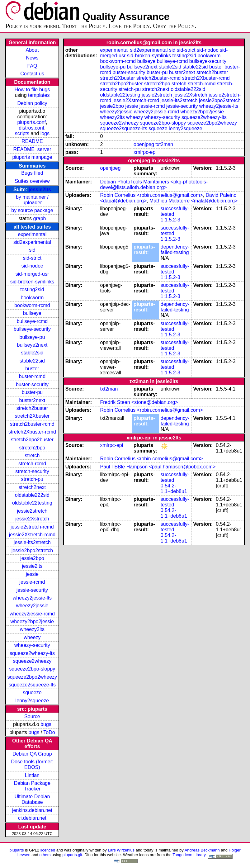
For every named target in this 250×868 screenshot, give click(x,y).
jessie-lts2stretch (32, 542)
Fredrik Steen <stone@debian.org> (139, 402)
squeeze (32, 693)
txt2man (164, 144)
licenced (48, 850)
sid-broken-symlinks (32, 282)
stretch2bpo (32, 448)
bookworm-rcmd (32, 305)
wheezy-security (32, 645)
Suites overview (32, 181)
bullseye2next (32, 345)
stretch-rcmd (32, 464)
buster (32, 369)
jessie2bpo (32, 558)
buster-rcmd (32, 376)
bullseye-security (32, 329)
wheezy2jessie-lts (32, 598)
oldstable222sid (32, 495)
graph (40, 218)
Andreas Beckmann (202, 850)
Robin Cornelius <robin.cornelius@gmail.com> (151, 195)
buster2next (32, 400)
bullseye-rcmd (32, 321)
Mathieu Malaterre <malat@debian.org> (193, 201)
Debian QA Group (32, 754)
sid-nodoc (32, 266)
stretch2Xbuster (32, 416)
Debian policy (32, 103)
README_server (32, 149)
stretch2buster (32, 408)
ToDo (49, 732)
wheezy (32, 637)
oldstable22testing (32, 503)
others (45, 855)
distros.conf (31, 128)
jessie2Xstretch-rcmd (32, 535)
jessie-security (32, 590)
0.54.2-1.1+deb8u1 (174, 489)
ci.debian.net (32, 818)
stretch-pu (32, 479)
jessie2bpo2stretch (32, 550)
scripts (22, 133)
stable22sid (32, 361)
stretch (32, 455)
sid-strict (32, 258)
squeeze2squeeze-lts (32, 685)
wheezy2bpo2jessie (32, 621)
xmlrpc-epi (145, 152)
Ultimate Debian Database (32, 799)
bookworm (32, 298)
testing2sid (32, 289)
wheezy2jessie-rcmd (32, 614)
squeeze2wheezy (32, 661)
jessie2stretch (32, 511)
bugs (46, 724)
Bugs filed (32, 173)
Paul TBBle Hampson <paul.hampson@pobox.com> (158, 467)
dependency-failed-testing (175, 250)
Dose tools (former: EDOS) (32, 764)
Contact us (32, 74)
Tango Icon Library (189, 855)
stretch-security (32, 471)
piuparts (17, 850)
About (32, 50)
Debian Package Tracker (32, 786)
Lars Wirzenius (121, 850)
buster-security (32, 384)
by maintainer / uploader (32, 200)
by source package (32, 210)
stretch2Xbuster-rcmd (32, 432)
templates (39, 95)
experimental (32, 234)
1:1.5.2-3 (170, 220)
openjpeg (144, 144)
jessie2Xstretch (32, 519)
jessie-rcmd (32, 582)
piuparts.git (72, 855)
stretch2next (32, 487)
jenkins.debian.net (32, 810)
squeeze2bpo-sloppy (32, 669)
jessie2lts (40, 190)
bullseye (32, 313)
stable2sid (32, 353)
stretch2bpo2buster (32, 440)
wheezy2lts (32, 629)
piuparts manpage (32, 157)
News (32, 58)
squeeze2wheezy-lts (32, 653)
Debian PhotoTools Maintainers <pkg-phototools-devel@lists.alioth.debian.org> (154, 185)
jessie (32, 574)
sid (32, 250)
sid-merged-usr (32, 274)
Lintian (32, 775)
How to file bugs (32, 90)
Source (32, 716)
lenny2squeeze (32, 701)
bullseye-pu (32, 337)
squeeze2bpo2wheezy (32, 677)
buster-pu (32, 392)
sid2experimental (32, 242)
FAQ (32, 66)
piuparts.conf (31, 122)
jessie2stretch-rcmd (32, 527)
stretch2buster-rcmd (32, 424)
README (32, 141)
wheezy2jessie (32, 606)
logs (45, 133)
